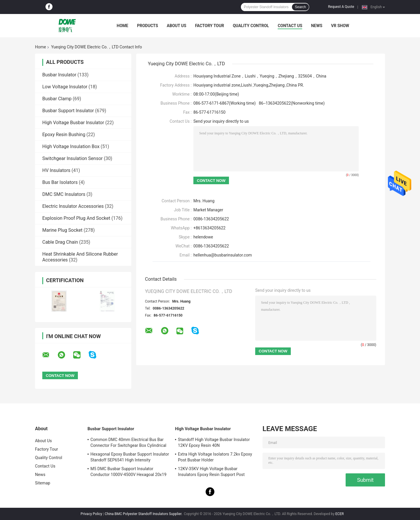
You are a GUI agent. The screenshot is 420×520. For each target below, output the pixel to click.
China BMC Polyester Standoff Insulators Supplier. (144, 514)
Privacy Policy (91, 514)
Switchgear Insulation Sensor (72, 158)
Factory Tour (210, 26)
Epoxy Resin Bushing (64, 135)
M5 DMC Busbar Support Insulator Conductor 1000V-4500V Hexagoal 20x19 (128, 472)
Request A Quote (341, 7)
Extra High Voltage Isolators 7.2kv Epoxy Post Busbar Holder (215, 457)
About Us (177, 26)
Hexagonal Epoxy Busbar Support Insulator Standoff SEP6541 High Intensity (130, 457)
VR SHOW (340, 26)
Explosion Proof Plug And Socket (76, 218)
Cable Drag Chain (60, 242)
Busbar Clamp (57, 99)
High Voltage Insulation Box (71, 146)
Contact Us (290, 26)
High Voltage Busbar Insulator (73, 123)
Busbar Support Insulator (68, 111)
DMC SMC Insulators (64, 194)
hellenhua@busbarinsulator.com (223, 255)
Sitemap (43, 483)
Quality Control (251, 26)
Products (148, 26)
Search (300, 7)
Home (123, 26)
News (317, 26)
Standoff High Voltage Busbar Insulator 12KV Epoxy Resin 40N (214, 442)
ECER (340, 514)
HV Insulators (56, 170)
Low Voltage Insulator (65, 87)
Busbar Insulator (59, 75)
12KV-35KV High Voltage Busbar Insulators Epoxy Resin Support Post (211, 472)
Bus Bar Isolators (60, 182)
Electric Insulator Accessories (73, 206)
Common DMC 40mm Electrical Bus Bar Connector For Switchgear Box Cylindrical (128, 442)
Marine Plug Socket (62, 230)
